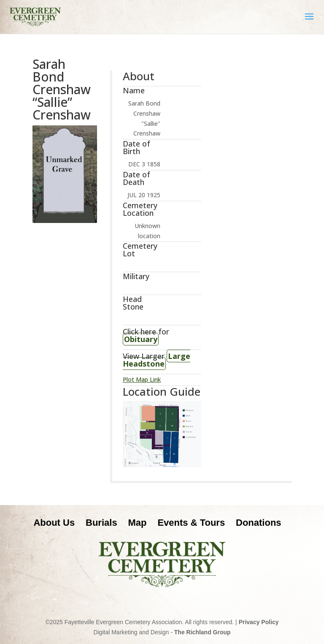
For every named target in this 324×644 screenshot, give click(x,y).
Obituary (141, 339)
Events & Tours (191, 523)
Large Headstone (157, 360)
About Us (54, 523)
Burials (101, 523)
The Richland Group (202, 632)
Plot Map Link (142, 379)
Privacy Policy (259, 622)
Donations (259, 523)
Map (138, 523)
